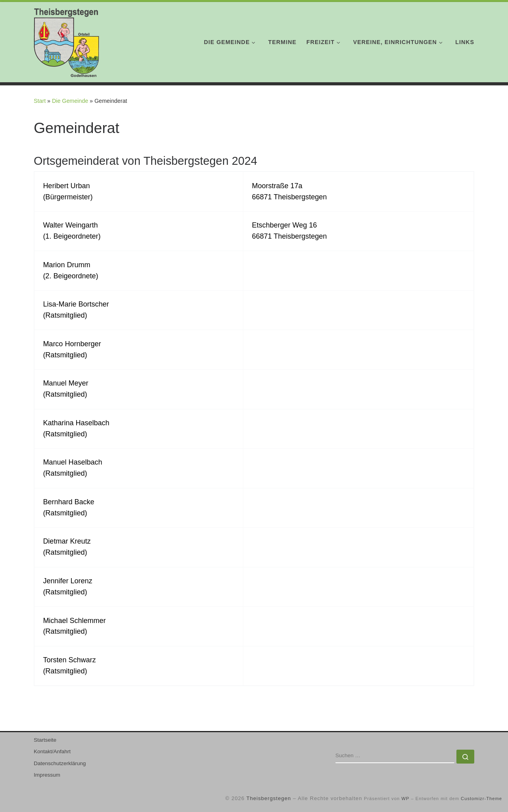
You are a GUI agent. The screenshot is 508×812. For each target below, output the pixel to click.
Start (40, 101)
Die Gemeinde (70, 101)
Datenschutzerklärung (60, 763)
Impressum (47, 775)
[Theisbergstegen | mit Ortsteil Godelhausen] (66, 41)
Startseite (45, 740)
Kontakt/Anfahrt (52, 751)
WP (405, 798)
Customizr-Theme (481, 798)
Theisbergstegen (269, 798)
